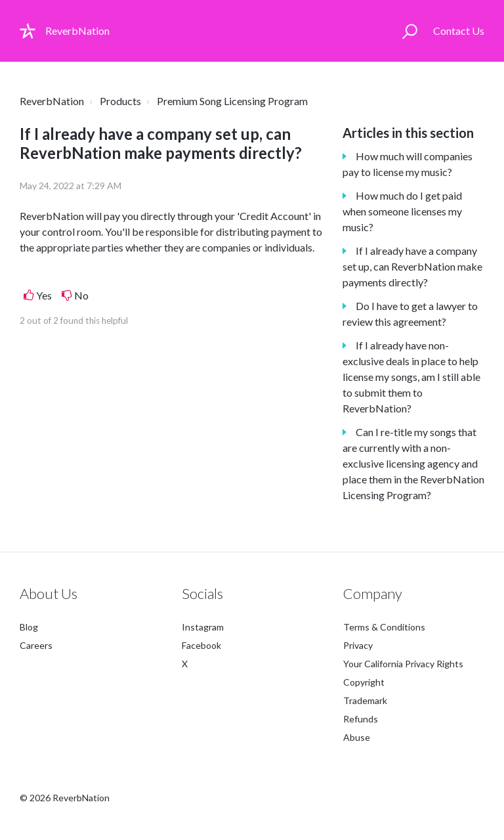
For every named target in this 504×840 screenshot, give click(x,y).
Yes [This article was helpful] (44, 295)
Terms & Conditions (384, 627)
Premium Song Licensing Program (232, 101)
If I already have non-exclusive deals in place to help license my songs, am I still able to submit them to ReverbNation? (411, 377)
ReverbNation (52, 101)
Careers (36, 645)
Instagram (203, 627)
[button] (410, 31)
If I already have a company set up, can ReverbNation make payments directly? (412, 266)
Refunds (361, 719)
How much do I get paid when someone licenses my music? (402, 211)
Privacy (358, 645)
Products (120, 101)
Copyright (364, 682)
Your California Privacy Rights (403, 664)
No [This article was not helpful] (81, 295)
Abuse (357, 737)
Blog (29, 627)
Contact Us (459, 31)
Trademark (365, 700)
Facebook (201, 645)
